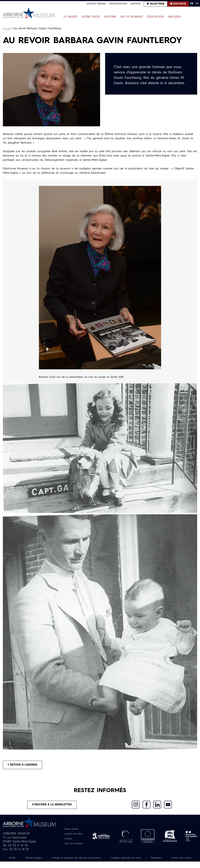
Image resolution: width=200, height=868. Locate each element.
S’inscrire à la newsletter (52, 807)
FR (192, 4)
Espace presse (96, 4)
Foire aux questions (74, 846)
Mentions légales (41, 860)
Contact (67, 841)
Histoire (110, 17)
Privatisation (118, 4)
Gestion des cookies (100, 864)
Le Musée (70, 17)
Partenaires (180, 860)
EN (197, 4)
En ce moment (132, 17)
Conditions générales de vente (146, 860)
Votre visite (91, 17)
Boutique (179, 4)
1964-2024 (174, 17)
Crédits (17, 860)
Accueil (7, 29)
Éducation (155, 17)
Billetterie (157, 4)
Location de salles (73, 836)
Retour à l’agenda (25, 765)
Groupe (135, 4)
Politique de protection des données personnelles (90, 860)
